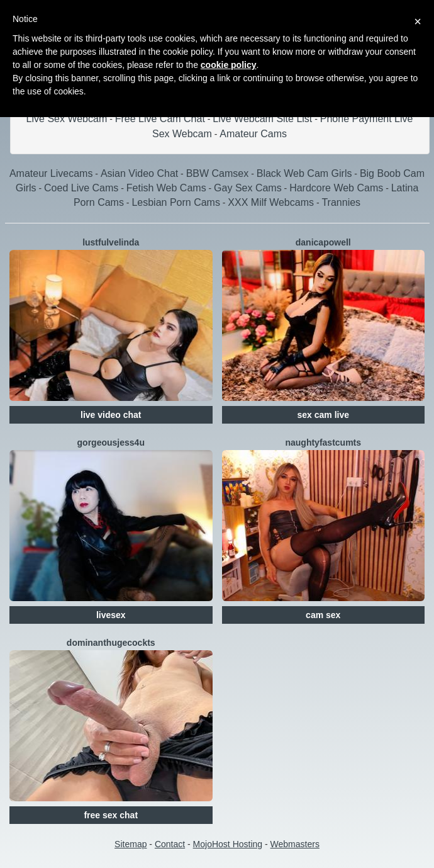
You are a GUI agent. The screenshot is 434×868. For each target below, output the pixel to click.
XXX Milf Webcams (271, 202)
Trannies (341, 202)
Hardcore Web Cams (336, 188)
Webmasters (295, 844)
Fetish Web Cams (166, 188)
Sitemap (131, 844)
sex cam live (323, 415)
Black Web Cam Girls (304, 173)
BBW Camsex (218, 173)
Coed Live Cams (81, 188)
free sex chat (111, 815)
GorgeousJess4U (111, 442)
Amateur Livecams (51, 173)
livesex (111, 615)
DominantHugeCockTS (111, 643)
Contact (170, 844)
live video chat (111, 415)
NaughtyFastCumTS (323, 442)
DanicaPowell (323, 242)
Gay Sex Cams (248, 188)
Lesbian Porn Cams (176, 202)
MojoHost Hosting (228, 844)
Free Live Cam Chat (160, 119)
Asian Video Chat (139, 173)
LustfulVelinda (111, 242)
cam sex (323, 615)
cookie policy (229, 65)
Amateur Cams (253, 134)
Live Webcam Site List (262, 119)
